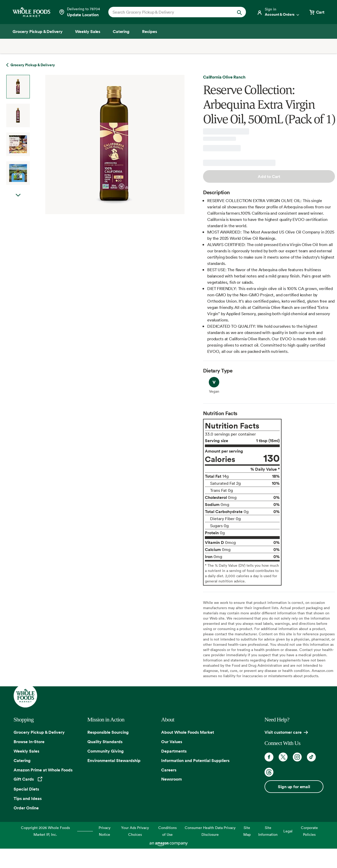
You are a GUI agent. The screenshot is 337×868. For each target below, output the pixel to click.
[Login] (278, 12)
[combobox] (171, 12)
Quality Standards (105, 742)
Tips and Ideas (28, 798)
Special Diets (26, 789)
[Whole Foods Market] (31, 12)
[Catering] (121, 31)
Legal (288, 831)
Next (18, 201)
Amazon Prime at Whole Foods (43, 770)
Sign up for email (294, 787)
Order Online (26, 808)
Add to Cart (269, 176)
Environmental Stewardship (114, 760)
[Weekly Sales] (88, 31)
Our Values (172, 742)
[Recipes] (150, 31)
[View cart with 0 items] (317, 12)
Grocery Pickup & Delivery (39, 732)
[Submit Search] (239, 12)
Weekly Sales (26, 751)
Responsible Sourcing (108, 732)
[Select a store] (79, 12)
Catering (22, 760)
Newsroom (172, 779)
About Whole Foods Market (188, 732)
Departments (174, 751)
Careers (169, 770)
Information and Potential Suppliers (195, 760)
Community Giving (106, 751)
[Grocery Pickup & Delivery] (38, 31)
